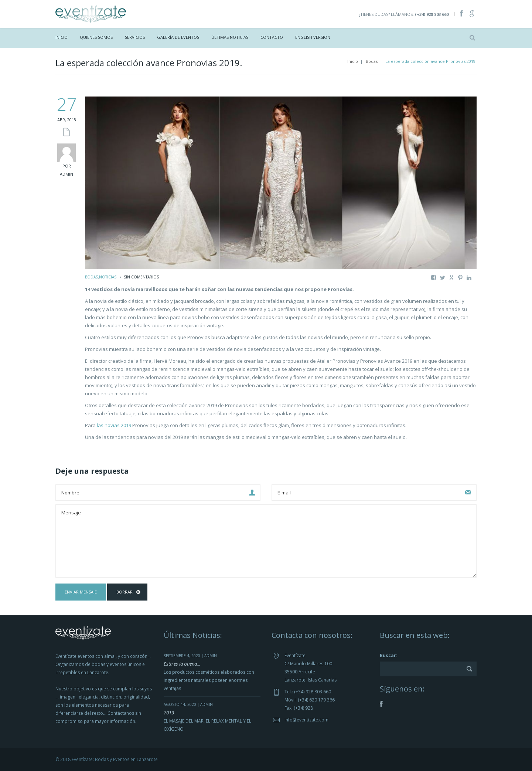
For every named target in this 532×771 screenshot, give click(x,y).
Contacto (272, 37)
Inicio (62, 37)
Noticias (108, 277)
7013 (169, 713)
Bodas (372, 61)
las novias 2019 (114, 425)
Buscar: (389, 655)
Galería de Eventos (178, 37)
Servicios (135, 37)
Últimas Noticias (230, 37)
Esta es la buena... (182, 664)
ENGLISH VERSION (313, 37)
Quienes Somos (96, 37)
